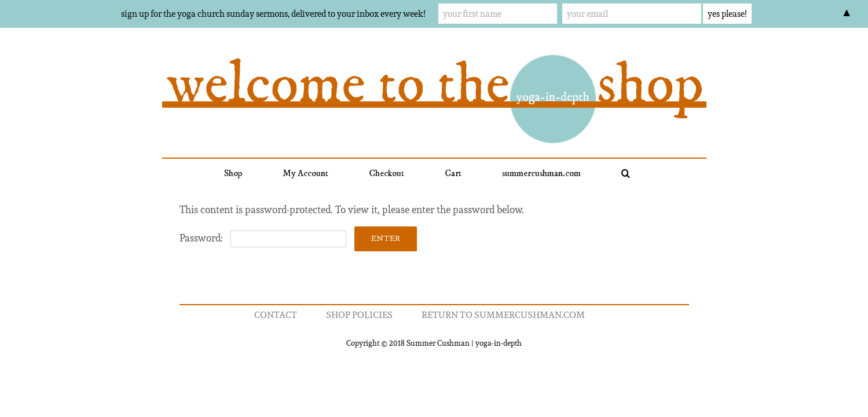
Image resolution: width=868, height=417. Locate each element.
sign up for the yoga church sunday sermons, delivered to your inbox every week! (273, 14)
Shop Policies (359, 315)
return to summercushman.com (503, 315)
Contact (276, 315)
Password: (263, 238)
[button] (596, 173)
